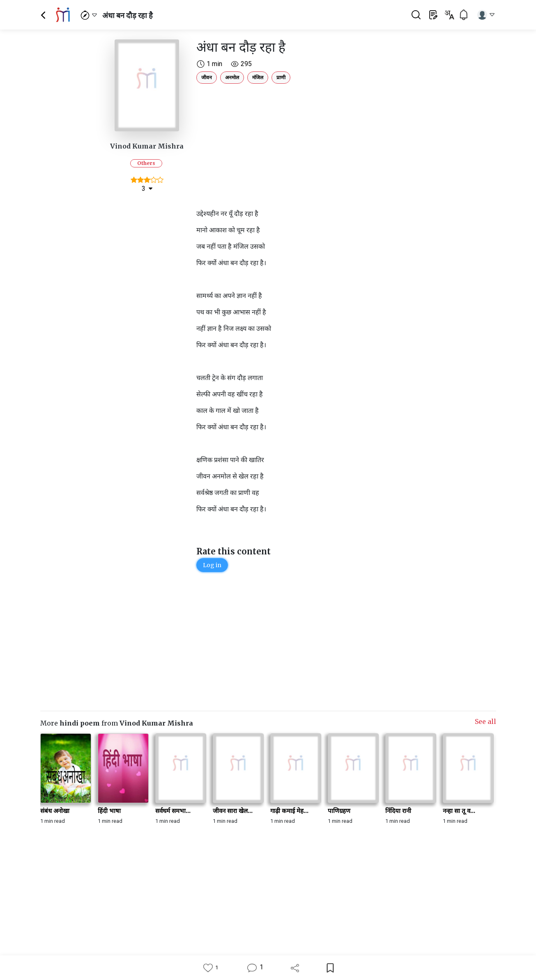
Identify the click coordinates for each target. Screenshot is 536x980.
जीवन (207, 77)
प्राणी (281, 77)
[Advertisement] (307, 144)
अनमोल (232, 77)
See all (485, 721)
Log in (212, 565)
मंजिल (258, 77)
